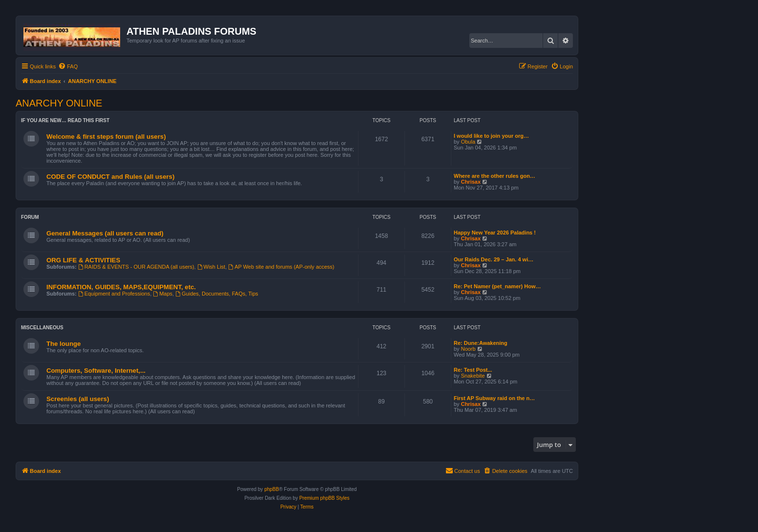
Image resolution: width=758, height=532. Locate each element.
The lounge (63, 344)
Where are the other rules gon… (495, 176)
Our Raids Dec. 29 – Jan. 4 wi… (494, 259)
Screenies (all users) (78, 399)
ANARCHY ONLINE (59, 103)
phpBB (272, 489)
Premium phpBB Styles (325, 498)
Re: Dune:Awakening (481, 343)
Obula (468, 142)
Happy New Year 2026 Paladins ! (495, 233)
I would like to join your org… (491, 136)
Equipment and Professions (114, 294)
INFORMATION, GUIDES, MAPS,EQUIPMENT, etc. (121, 287)
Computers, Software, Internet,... (96, 371)
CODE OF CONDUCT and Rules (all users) (110, 177)
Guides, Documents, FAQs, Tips (217, 294)
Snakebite (473, 376)
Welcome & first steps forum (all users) (106, 137)
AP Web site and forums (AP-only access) (281, 267)
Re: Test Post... (473, 370)
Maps (163, 294)
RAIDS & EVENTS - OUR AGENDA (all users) (136, 267)
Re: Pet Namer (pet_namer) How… (497, 286)
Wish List (211, 267)
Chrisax (471, 182)
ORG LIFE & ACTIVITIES (83, 260)
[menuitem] (68, 66)
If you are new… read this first (65, 120)
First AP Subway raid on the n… (494, 398)
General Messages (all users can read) (105, 233)
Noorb (468, 349)
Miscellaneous (42, 328)
